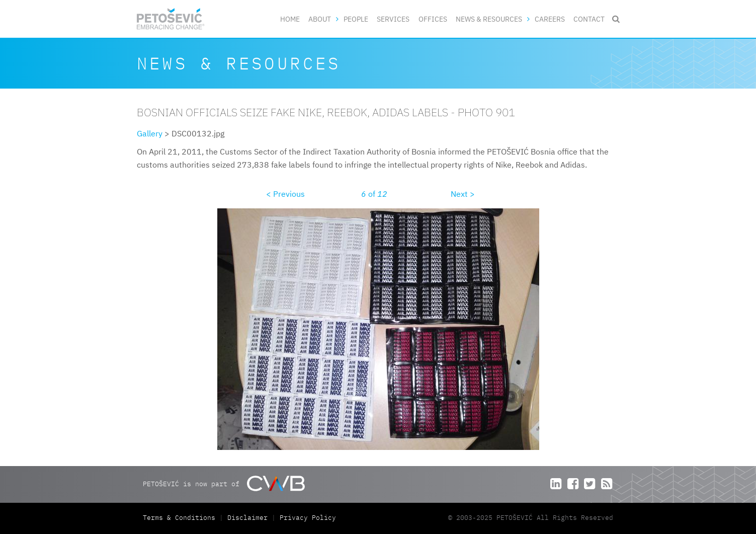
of (374, 194)
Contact (589, 19)
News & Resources (489, 19)
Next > (463, 194)
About (320, 19)
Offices (433, 19)
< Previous (285, 194)
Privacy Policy (308, 518)
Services (393, 19)
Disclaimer (247, 518)
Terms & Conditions (181, 518)
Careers (550, 19)
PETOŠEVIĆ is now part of (224, 483)
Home (290, 19)
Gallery (150, 133)
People (356, 19)
